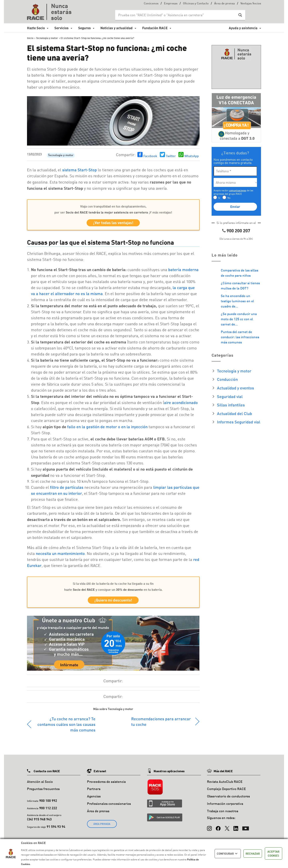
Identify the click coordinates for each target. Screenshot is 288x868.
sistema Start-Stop (79, 170)
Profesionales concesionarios (109, 806)
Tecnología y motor (61, 155)
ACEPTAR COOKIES (273, 854)
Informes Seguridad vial (239, 422)
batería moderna (183, 271)
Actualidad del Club (234, 413)
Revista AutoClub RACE (225, 784)
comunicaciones (238, 190)
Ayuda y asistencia (243, 28)
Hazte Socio (36, 28)
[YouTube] (246, 829)
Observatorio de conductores (228, 799)
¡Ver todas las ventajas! (113, 223)
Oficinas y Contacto (196, 4)
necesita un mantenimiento (60, 555)
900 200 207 (238, 231)
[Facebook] (218, 829)
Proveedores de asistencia (106, 784)
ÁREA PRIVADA (102, 826)
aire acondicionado (181, 404)
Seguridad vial (230, 396)
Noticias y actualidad (116, 28)
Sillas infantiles (231, 405)
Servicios (61, 28)
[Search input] (176, 15)
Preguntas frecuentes (43, 791)
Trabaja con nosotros (223, 813)
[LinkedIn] (236, 829)
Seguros (84, 28)
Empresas (171, 4)
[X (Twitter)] (227, 829)
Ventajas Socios (251, 4)
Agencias (94, 799)
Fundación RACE (155, 28)
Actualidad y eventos (235, 388)
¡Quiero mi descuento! (113, 602)
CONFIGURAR (228, 854)
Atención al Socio (40, 784)
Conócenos (151, 4)
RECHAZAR (253, 854)
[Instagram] (209, 829)
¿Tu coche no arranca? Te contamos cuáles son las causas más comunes (66, 726)
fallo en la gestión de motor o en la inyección (107, 428)
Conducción (227, 379)
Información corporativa (225, 806)
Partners (94, 791)
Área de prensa (224, 4)
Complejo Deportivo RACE (226, 791)
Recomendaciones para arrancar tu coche (161, 724)
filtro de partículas (67, 488)
